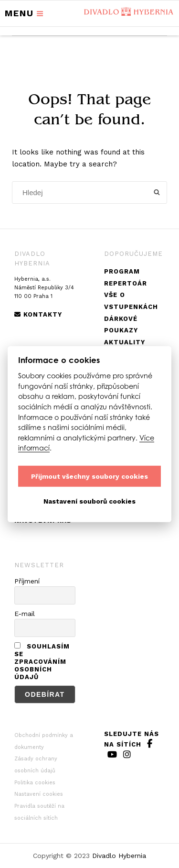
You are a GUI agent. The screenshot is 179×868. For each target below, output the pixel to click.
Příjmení (27, 581)
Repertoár (126, 283)
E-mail (25, 614)
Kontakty (38, 314)
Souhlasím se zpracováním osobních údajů (42, 662)
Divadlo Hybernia (119, 856)
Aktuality (125, 342)
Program (122, 271)
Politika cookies (35, 783)
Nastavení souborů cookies (89, 501)
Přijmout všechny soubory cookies (89, 476)
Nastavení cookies (39, 794)
